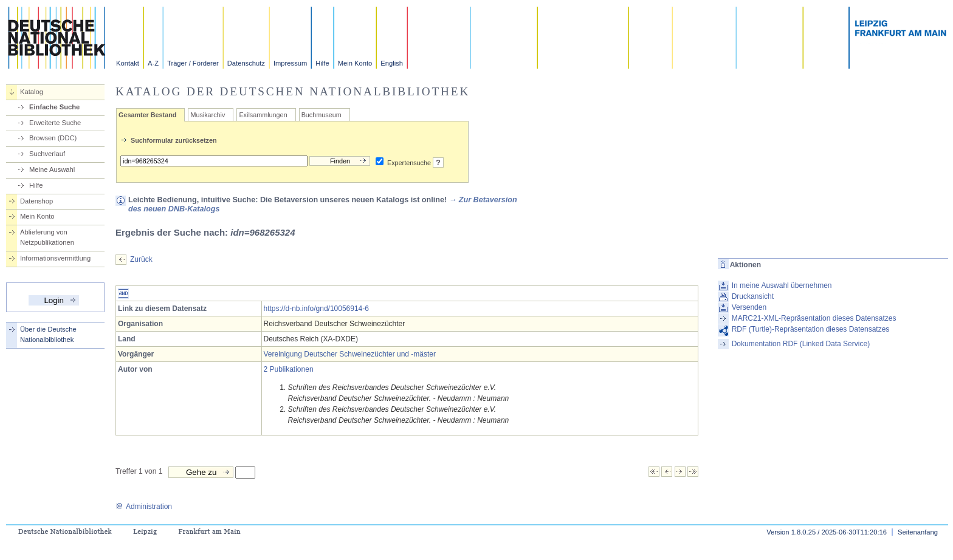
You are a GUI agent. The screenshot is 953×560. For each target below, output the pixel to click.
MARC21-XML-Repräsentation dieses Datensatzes (814, 318)
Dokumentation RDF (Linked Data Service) (801, 344)
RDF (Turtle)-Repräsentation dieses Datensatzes (811, 329)
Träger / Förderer (193, 63)
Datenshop (36, 201)
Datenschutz (246, 63)
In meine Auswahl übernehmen (782, 285)
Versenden (749, 307)
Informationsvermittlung (55, 258)
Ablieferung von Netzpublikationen (47, 237)
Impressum (290, 63)
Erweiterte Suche (55, 123)
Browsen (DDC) (53, 138)
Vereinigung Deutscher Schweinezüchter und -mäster (350, 354)
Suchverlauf (47, 154)
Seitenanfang (918, 532)
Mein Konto (355, 63)
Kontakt (128, 63)
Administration (144, 507)
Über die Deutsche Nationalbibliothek (48, 334)
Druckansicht (753, 296)
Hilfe (322, 63)
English (392, 63)
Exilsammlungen (263, 115)
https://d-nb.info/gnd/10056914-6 (316, 309)
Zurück (141, 259)
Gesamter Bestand (147, 115)
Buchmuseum (322, 115)
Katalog (32, 92)
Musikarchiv (208, 115)
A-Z (153, 63)
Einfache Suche (54, 107)
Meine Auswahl (52, 169)
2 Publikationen (289, 369)
